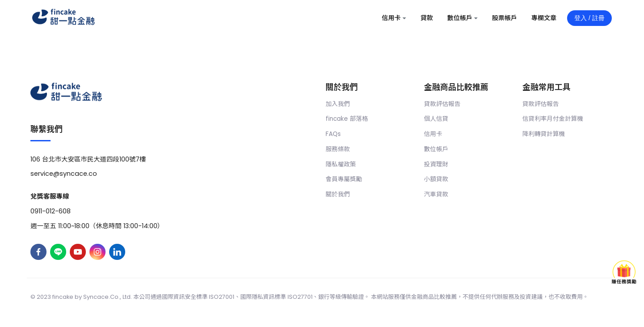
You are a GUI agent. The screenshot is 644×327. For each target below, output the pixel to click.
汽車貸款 (436, 194)
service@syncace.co (64, 174)
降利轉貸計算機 (544, 134)
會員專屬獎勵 (344, 179)
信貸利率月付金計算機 (553, 119)
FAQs (333, 134)
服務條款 (338, 149)
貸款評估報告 (442, 104)
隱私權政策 (341, 164)
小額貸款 (436, 179)
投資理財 (436, 164)
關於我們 (338, 194)
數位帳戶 (436, 149)
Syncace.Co (101, 297)
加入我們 (338, 104)
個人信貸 (436, 119)
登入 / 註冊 (589, 18)
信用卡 (433, 134)
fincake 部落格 (347, 119)
